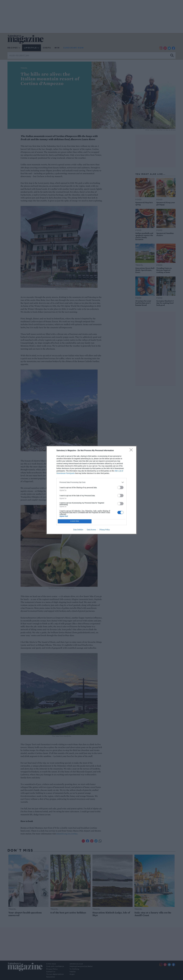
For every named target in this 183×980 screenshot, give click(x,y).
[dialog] (91, 490)
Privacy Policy (105, 530)
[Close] (132, 451)
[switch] (120, 487)
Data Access (91, 530)
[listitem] (91, 482)
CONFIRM (75, 521)
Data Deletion (78, 530)
